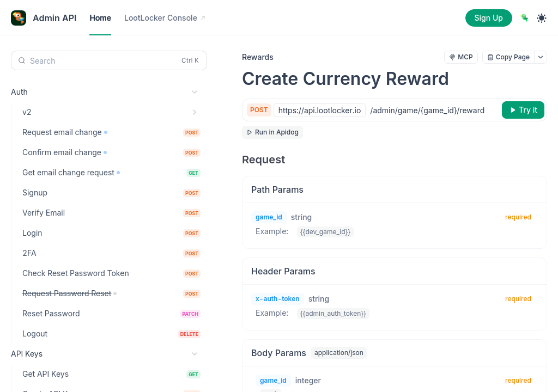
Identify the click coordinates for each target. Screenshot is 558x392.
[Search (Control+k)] (109, 60)
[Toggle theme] (542, 18)
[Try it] (523, 110)
